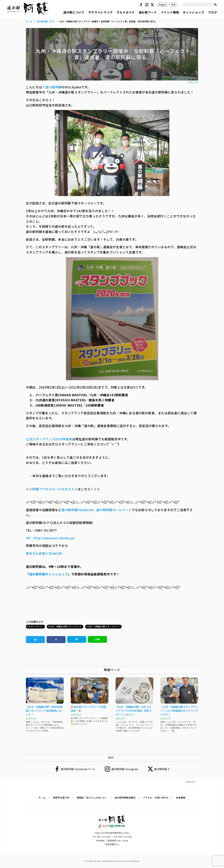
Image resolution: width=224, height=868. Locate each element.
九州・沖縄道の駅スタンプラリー (104, 626)
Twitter (153, 5)
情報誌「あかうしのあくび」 (92, 798)
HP (28, 538)
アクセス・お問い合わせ (156, 798)
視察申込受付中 (61, 798)
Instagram (147, 5)
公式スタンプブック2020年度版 (49, 439)
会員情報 (181, 798)
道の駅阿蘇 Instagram (125, 769)
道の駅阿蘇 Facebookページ (78, 769)
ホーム (42, 798)
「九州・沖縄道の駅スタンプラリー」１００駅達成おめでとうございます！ (179, 711)
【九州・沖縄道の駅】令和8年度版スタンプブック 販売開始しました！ (44, 711)
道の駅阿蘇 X (162, 769)
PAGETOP (191, 782)
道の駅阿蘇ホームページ (114, 510)
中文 (173, 5)
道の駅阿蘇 (53, 87)
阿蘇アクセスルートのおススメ (55, 489)
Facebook (142, 5)
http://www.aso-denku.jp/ (54, 538)
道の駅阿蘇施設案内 (125, 798)
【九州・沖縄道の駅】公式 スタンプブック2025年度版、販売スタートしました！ (134, 711)
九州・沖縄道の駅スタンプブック (66, 626)
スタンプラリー (36, 626)
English (163, 5)
